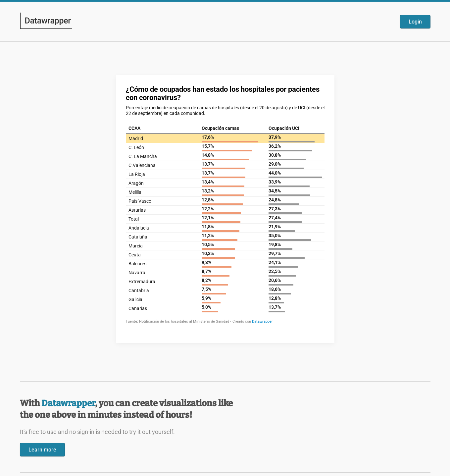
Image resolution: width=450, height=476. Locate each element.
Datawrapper (68, 403)
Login (415, 22)
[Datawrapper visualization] (225, 209)
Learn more (42, 450)
